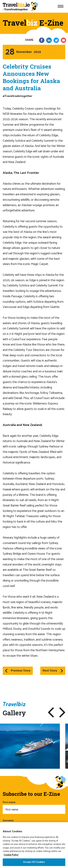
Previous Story (18, 671)
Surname (34, 825)
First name (34, 807)
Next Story (53, 671)
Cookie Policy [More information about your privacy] (11, 864)
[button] (51, 712)
